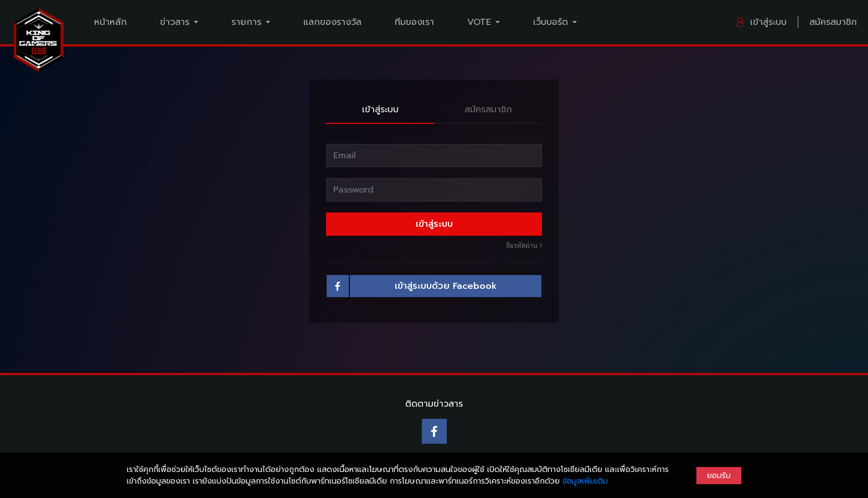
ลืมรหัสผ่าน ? (524, 245)
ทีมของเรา (414, 22)
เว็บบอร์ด (551, 22)
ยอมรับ (719, 476)
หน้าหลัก (110, 22)
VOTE (479, 22)
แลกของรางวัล (332, 22)
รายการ (246, 22)
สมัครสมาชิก (833, 22)
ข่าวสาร (175, 22)
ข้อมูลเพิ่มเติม (585, 481)
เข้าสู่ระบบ (761, 22)
